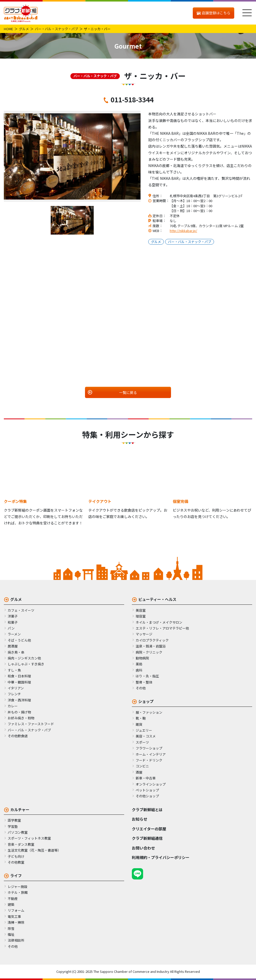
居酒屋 (13, 646)
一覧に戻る (128, 392)
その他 (141, 688)
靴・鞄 (141, 718)
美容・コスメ (146, 736)
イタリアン (16, 688)
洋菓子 (13, 616)
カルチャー (20, 810)
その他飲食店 (18, 736)
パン (11, 628)
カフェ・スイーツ (21, 610)
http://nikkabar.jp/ (183, 231)
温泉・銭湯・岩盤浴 (151, 646)
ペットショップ (147, 790)
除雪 (11, 928)
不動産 (13, 899)
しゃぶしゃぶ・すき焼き (26, 664)
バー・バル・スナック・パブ (56, 29)
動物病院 (142, 658)
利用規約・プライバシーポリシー (161, 857)
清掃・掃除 (16, 922)
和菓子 (13, 622)
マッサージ (144, 634)
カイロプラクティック (152, 640)
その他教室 (16, 862)
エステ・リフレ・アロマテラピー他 (162, 628)
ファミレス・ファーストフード (31, 724)
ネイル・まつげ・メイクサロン (159, 622)
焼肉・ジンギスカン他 (24, 658)
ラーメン (14, 634)
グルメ (24, 29)
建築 (11, 904)
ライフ (16, 876)
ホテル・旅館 (18, 892)
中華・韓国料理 (19, 682)
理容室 (141, 616)
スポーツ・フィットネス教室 (29, 838)
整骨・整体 (144, 682)
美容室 (141, 610)
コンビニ (142, 766)
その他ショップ (147, 796)
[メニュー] (247, 13)
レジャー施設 (18, 887)
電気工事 (14, 916)
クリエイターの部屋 (149, 829)
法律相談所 (16, 940)
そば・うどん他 (19, 640)
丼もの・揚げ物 (19, 712)
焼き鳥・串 (16, 652)
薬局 (139, 664)
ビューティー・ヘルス (157, 599)
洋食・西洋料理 (19, 700)
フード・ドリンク (149, 760)
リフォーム (16, 910)
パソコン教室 (18, 832)
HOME (8, 29)
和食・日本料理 (19, 676)
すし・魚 (14, 670)
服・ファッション (149, 712)
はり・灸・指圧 (147, 676)
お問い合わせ (143, 848)
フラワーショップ (149, 748)
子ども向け (16, 856)
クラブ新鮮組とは (147, 810)
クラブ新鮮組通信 (147, 838)
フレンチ (14, 694)
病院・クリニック (149, 652)
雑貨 (139, 724)
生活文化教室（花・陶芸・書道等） (34, 850)
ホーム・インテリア (151, 754)
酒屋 (139, 772)
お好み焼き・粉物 (21, 718)
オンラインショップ (151, 784)
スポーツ (142, 742)
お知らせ (140, 819)
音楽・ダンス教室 (21, 844)
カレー (13, 706)
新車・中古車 (146, 778)
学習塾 (13, 826)
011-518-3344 (132, 99)
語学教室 (14, 820)
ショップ (146, 701)
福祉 (11, 934)
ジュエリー (144, 730)
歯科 (139, 670)
